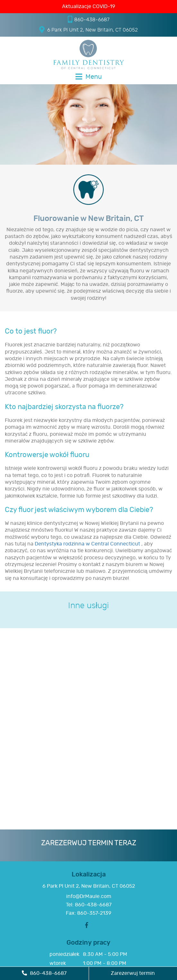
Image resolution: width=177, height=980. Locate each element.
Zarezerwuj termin (133, 973)
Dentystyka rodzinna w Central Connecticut (88, 544)
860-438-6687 (89, 19)
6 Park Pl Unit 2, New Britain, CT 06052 (88, 30)
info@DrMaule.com (89, 896)
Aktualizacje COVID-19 (88, 6)
